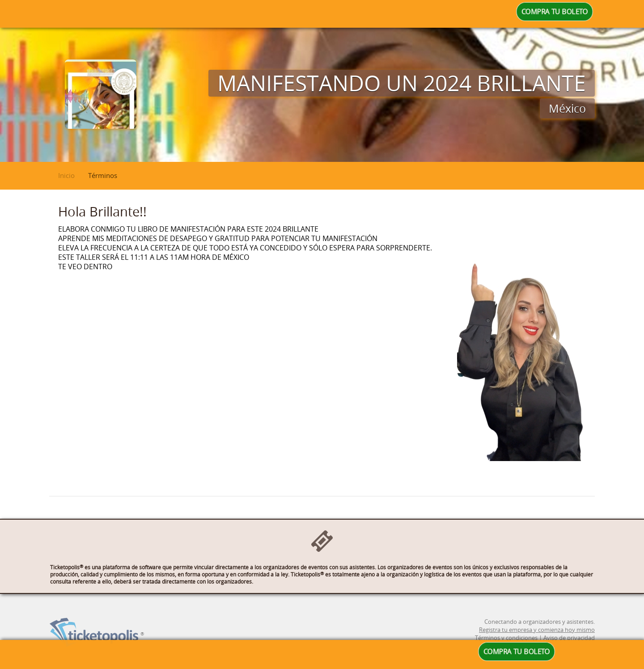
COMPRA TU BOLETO (555, 12)
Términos (103, 175)
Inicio (66, 175)
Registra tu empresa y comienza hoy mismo (537, 637)
